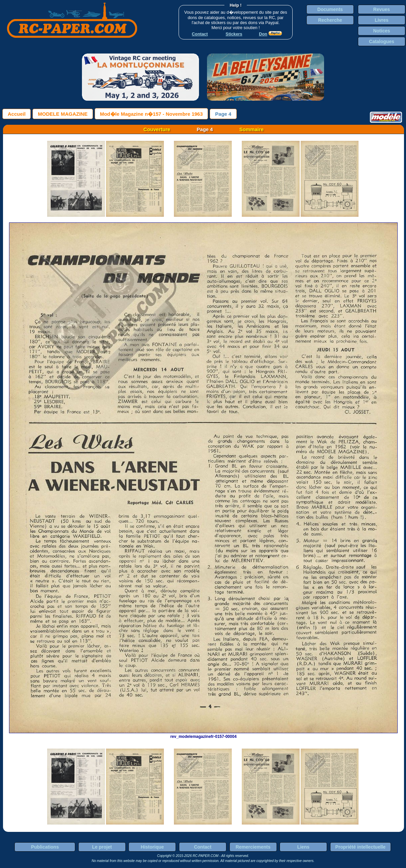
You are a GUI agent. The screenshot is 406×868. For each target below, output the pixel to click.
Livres (381, 20)
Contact (203, 847)
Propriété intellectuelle (361, 847)
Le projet (102, 847)
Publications (45, 847)
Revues (382, 9)
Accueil (17, 114)
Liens (303, 847)
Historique (152, 847)
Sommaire (252, 129)
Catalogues (381, 41)
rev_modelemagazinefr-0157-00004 (203, 734)
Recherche (330, 20)
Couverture (157, 129)
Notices (382, 31)
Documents (330, 9)
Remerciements (253, 847)
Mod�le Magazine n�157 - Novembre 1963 (151, 114)
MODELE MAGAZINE (63, 114)
